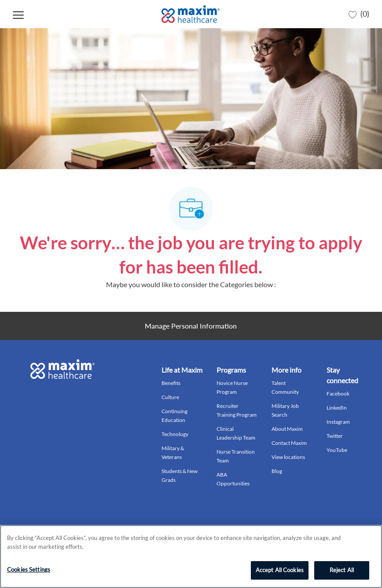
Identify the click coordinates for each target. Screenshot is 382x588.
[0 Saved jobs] (359, 14)
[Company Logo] (191, 14)
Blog (277, 471)
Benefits (171, 383)
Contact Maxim (289, 443)
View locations (288, 457)
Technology (175, 434)
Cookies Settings (29, 570)
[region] (191, 557)
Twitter (335, 436)
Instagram (338, 422)
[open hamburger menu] (18, 14)
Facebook (338, 394)
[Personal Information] (191, 326)
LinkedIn (337, 408)
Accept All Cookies (280, 570)
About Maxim (287, 429)
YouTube (337, 450)
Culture (170, 397)
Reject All (342, 570)
